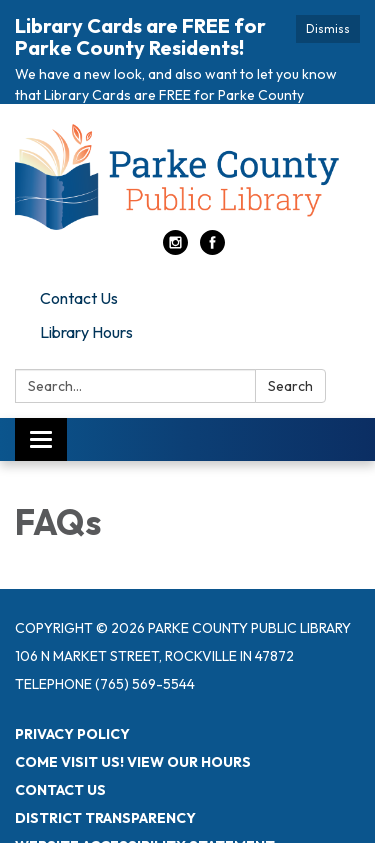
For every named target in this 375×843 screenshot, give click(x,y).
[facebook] (212, 204)
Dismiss (328, 28)
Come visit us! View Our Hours (133, 716)
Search (290, 341)
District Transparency (105, 772)
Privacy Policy (72, 688)
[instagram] (175, 204)
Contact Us (79, 253)
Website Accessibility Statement (145, 800)
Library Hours (86, 287)
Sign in (238, 828)
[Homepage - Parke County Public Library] (187, 132)
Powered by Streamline (108, 828)
